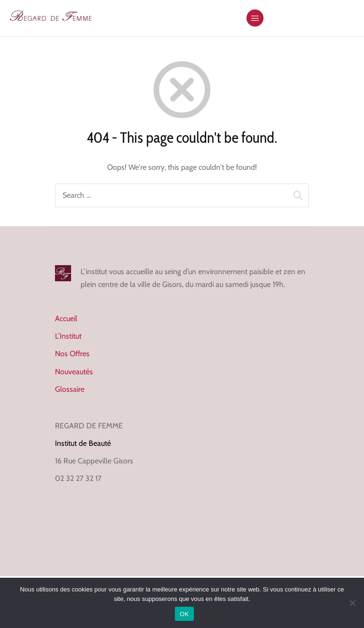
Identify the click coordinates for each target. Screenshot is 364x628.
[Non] (352, 603)
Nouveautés (74, 372)
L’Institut (68, 336)
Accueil (66, 319)
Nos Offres (72, 354)
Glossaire (70, 389)
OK (184, 614)
